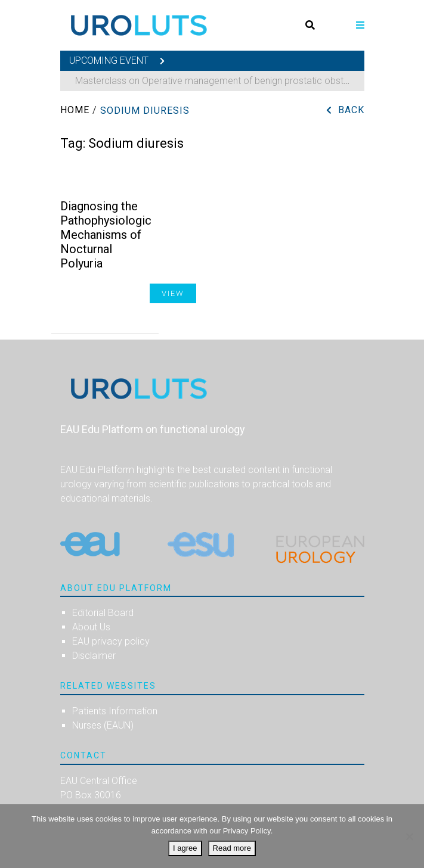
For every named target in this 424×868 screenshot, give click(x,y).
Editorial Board (103, 613)
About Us (91, 627)
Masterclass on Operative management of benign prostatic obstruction (224, 81)
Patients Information (115, 711)
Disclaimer (94, 656)
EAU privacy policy (111, 641)
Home (75, 110)
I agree (185, 848)
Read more (232, 848)
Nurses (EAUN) (103, 725)
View (173, 293)
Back (351, 110)
